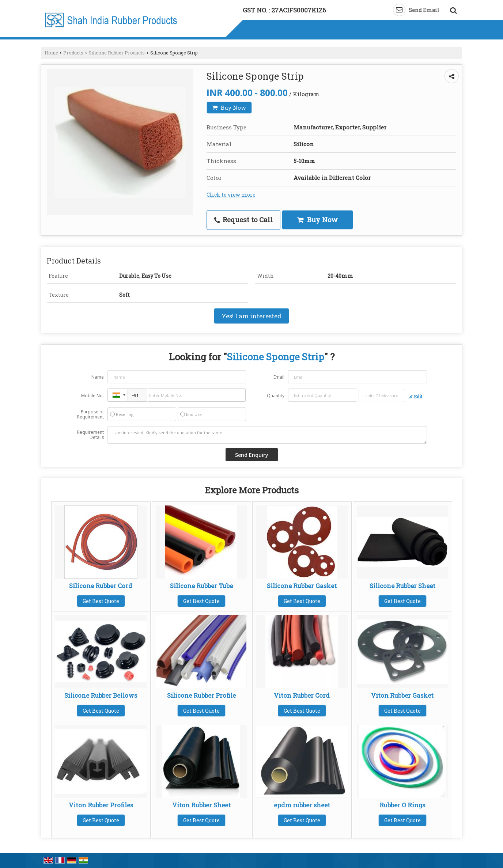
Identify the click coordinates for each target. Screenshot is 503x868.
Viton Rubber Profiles (101, 805)
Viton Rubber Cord (302, 695)
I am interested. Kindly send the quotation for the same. (267, 435)
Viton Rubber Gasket (402, 695)
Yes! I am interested (251, 316)
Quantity (276, 396)
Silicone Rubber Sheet (402, 586)
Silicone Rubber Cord (101, 586)
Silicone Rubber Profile (201, 695)
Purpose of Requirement (90, 414)
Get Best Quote (101, 601)
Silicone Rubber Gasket (302, 586)
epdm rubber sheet (302, 805)
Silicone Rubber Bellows (101, 695)
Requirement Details (90, 435)
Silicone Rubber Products (117, 53)
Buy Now (229, 107)
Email (279, 377)
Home (51, 53)
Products (73, 53)
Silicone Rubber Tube (201, 586)
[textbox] (382, 395)
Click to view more (231, 195)
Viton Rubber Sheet (201, 805)
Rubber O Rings (402, 805)
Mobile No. (92, 396)
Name (98, 377)
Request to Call (243, 220)
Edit (415, 397)
